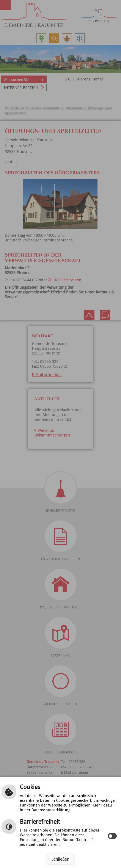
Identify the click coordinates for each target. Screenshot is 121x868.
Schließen (60, 859)
